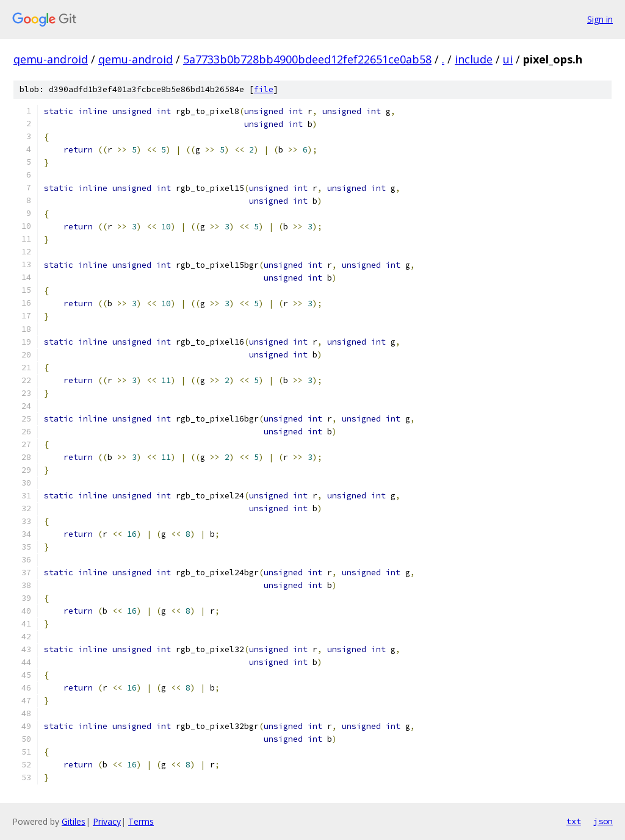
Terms (141, 821)
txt (574, 821)
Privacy (107, 821)
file (264, 89)
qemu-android (51, 59)
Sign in (600, 19)
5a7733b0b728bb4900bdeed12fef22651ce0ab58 (307, 59)
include (474, 59)
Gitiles (74, 821)
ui (508, 59)
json (603, 821)
